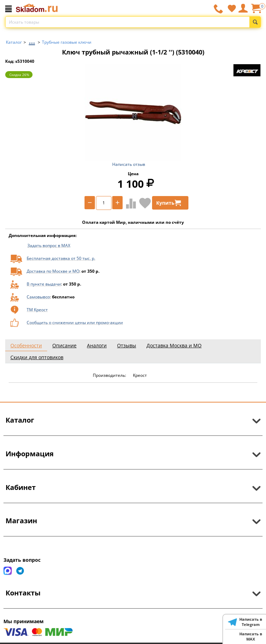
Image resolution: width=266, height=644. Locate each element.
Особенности (26, 345)
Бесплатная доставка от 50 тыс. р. (61, 258)
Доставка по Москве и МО (53, 271)
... (32, 40)
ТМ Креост (37, 310)
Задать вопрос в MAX (49, 245)
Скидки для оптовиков (37, 357)
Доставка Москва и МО (174, 345)
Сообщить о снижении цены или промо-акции (75, 323)
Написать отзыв (129, 164)
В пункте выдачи (44, 284)
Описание (64, 345)
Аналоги (97, 345)
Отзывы (127, 345)
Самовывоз (38, 297)
